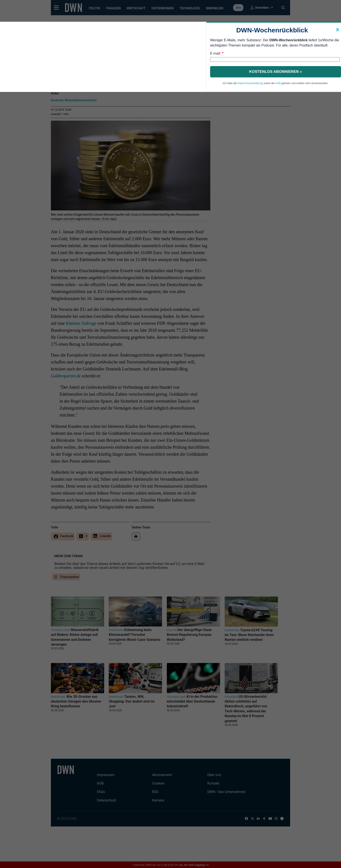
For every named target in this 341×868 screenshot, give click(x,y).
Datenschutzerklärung (250, 83)
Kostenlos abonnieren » (276, 72)
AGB (278, 83)
